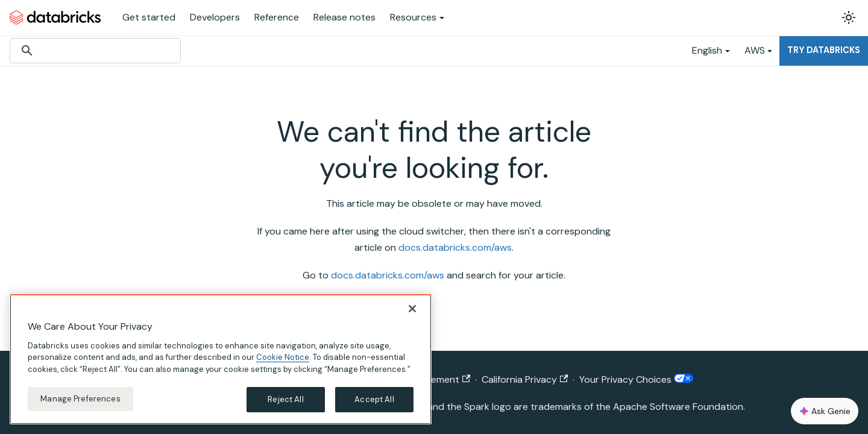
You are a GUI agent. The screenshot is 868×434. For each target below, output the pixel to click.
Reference (277, 17)
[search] (93, 51)
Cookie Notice (283, 357)
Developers (215, 17)
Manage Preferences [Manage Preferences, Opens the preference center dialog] (80, 399)
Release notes (344, 17)
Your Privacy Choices (636, 379)
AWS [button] (755, 50)
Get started (149, 17)
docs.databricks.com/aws (455, 247)
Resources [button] (413, 17)
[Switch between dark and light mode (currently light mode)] (849, 17)
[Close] (412, 309)
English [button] (707, 50)
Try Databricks (824, 50)
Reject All (285, 399)
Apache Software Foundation (678, 407)
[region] (221, 359)
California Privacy (525, 379)
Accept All (374, 399)
